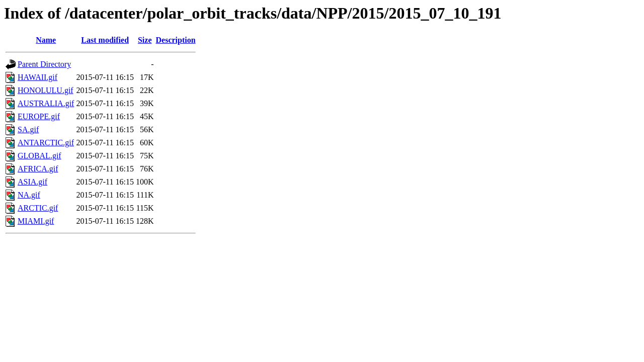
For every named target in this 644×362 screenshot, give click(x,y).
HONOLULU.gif (46, 90)
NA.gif (29, 195)
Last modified (105, 40)
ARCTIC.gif (38, 208)
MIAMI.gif (36, 221)
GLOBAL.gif (39, 156)
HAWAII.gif (37, 77)
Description (176, 40)
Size (145, 40)
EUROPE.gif (39, 116)
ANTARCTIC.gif (46, 143)
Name (46, 40)
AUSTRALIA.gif (46, 103)
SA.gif (28, 129)
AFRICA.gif (38, 169)
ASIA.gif (32, 182)
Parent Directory (44, 64)
